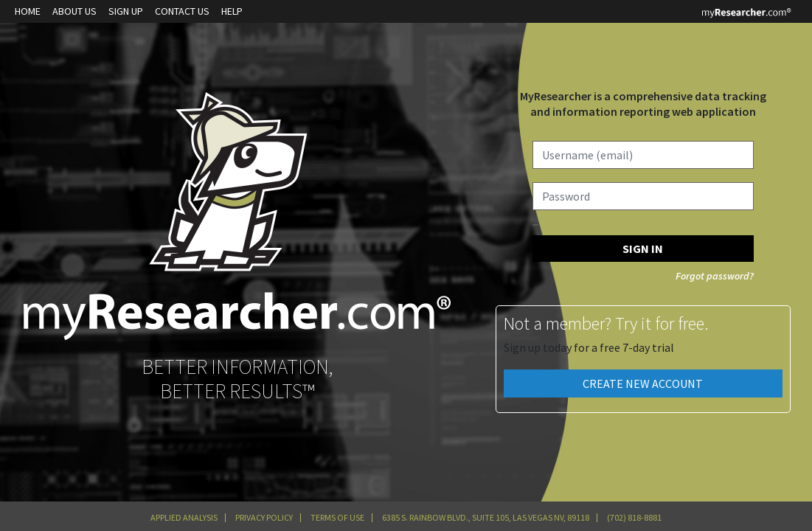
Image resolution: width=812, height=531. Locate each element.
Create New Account (643, 383)
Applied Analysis (184, 518)
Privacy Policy (264, 518)
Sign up (126, 11)
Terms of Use (337, 518)
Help (232, 11)
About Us (74, 11)
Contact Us (182, 11)
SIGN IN (643, 249)
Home (28, 11)
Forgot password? (715, 276)
